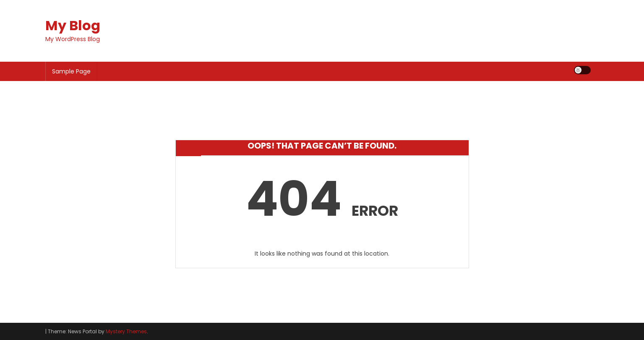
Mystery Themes (126, 331)
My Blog (73, 25)
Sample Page (71, 71)
